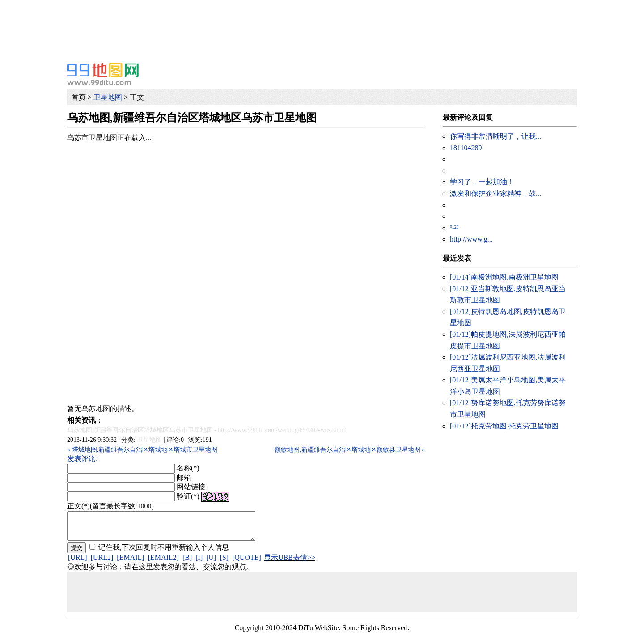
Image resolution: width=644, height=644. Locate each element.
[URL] (78, 563)
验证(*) (188, 496)
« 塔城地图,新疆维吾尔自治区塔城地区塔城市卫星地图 (142, 450)
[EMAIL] (130, 563)
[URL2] (102, 563)
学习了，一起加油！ (482, 182)
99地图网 (103, 74)
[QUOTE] (247, 563)
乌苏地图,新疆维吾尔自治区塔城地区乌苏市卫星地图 (140, 430)
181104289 (466, 148)
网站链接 (191, 487)
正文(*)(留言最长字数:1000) (110, 506)
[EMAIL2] (163, 563)
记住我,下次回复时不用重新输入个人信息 (164, 553)
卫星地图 (108, 97)
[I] (199, 563)
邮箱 (184, 477)
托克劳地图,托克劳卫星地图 (504, 426)
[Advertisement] (268, 20)
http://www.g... (471, 239)
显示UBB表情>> (290, 563)
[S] (224, 563)
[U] (211, 563)
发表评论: (82, 459)
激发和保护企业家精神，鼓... (496, 193)
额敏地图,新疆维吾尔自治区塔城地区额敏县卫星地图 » (350, 450)
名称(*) (188, 468)
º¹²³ (454, 228)
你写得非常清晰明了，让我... (496, 136)
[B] (187, 563)
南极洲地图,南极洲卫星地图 (504, 277)
